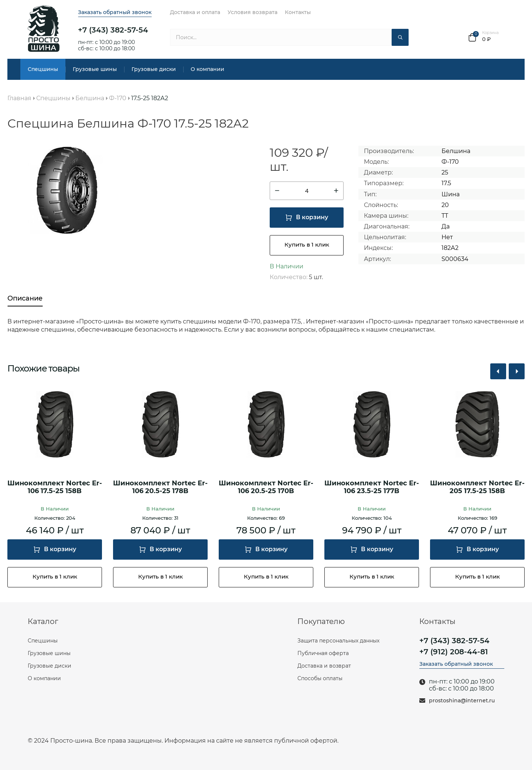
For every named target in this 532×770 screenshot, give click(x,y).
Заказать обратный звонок (115, 12)
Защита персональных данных (338, 641)
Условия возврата (253, 12)
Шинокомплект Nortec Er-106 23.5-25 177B (372, 487)
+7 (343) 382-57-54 (113, 30)
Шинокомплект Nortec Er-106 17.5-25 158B (55, 487)
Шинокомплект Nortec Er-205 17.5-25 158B (477, 487)
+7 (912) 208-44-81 (454, 652)
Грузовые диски (154, 69)
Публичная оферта (323, 653)
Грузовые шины (95, 69)
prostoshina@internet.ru (462, 701)
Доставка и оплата (195, 12)
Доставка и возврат (324, 666)
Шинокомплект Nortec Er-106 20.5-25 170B (266, 487)
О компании (207, 69)
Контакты (298, 12)
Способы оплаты (320, 678)
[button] (498, 371)
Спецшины (43, 69)
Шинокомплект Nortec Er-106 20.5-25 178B (160, 487)
